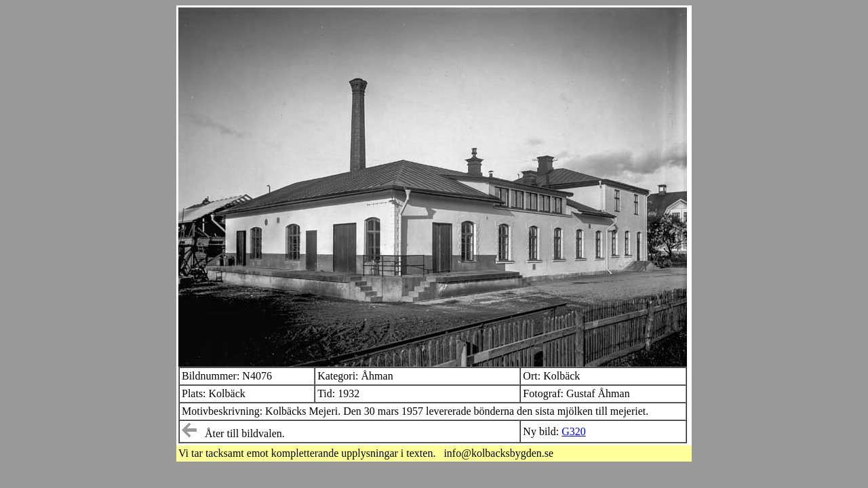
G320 (574, 431)
